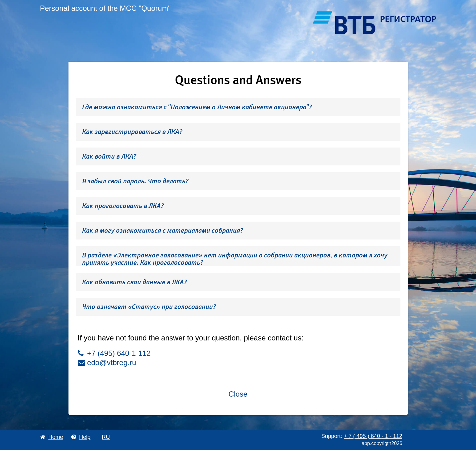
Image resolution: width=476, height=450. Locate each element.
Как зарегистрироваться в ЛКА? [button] (132, 132)
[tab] (238, 107)
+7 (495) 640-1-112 (114, 353)
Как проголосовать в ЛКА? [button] (123, 206)
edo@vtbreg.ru (107, 362)
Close (238, 394)
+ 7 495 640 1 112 (373, 436)
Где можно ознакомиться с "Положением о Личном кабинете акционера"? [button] (197, 107)
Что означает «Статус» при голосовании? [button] (149, 307)
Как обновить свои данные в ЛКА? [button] (135, 282)
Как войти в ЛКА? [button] (109, 156)
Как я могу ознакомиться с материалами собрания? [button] (163, 230)
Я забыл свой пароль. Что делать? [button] (135, 181)
